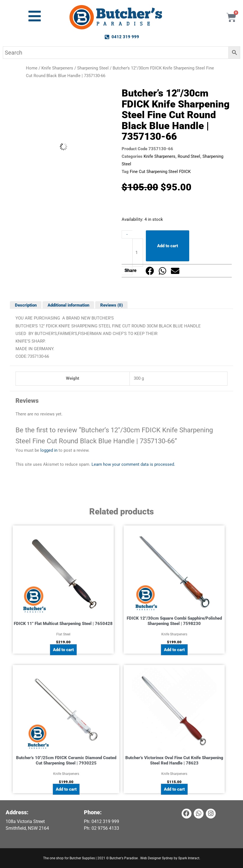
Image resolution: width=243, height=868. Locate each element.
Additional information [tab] (68, 305)
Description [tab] (26, 305)
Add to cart (168, 246)
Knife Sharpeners (57, 68)
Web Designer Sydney (157, 858)
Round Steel (189, 156)
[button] (150, 271)
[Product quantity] (138, 253)
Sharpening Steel (93, 68)
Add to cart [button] (63, 650)
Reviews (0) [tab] (112, 305)
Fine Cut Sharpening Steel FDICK (160, 172)
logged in (49, 450)
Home (32, 68)
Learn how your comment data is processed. (133, 464)
